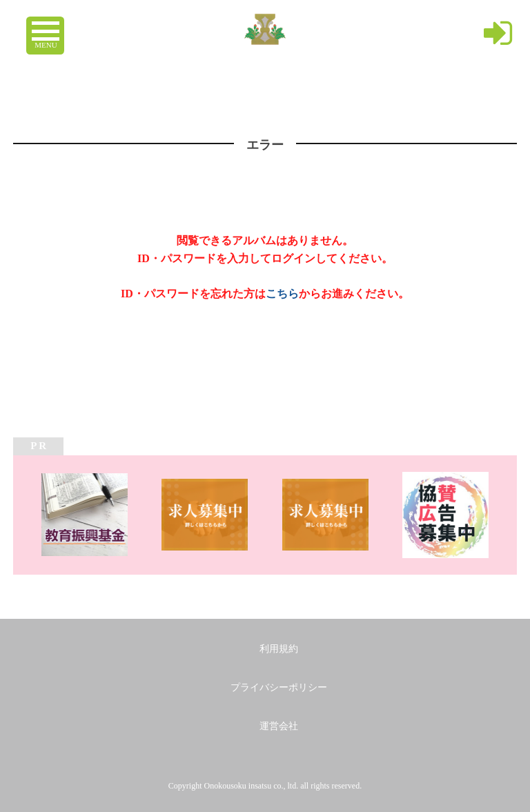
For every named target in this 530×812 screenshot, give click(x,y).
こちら (282, 294)
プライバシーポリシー (279, 687)
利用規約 (279, 649)
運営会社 (279, 726)
